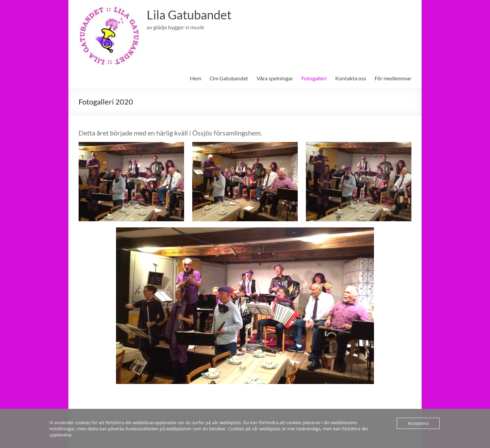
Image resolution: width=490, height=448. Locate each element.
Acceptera (418, 423)
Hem (195, 78)
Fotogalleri (314, 78)
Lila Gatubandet (189, 15)
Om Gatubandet (229, 78)
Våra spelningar (275, 78)
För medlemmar (393, 78)
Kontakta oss (351, 78)
